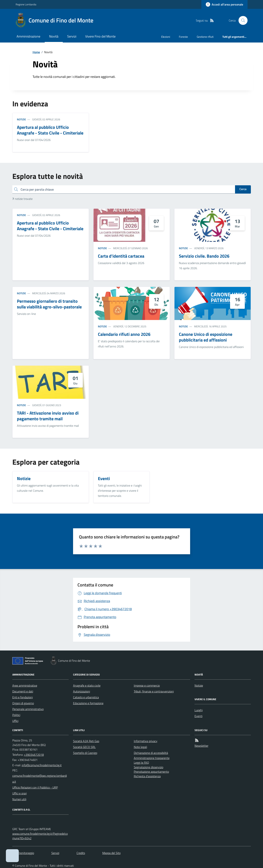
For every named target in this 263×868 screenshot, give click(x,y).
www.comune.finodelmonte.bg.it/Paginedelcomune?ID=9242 (40, 836)
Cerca (243, 189)
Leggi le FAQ (141, 763)
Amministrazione (28, 36)
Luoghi (199, 710)
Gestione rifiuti (205, 37)
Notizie (21, 119)
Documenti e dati (23, 691)
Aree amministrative (25, 685)
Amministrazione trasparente (152, 758)
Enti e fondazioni (23, 697)
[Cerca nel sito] (241, 20)
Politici (16, 715)
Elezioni (166, 37)
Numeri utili (19, 799)
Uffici (15, 721)
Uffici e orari (20, 793)
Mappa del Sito (111, 853)
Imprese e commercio (147, 685)
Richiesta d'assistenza (147, 776)
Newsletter (201, 746)
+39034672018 (34, 755)
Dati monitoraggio (23, 853)
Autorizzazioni (82, 691)
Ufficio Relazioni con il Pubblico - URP (35, 787)
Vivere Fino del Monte (100, 36)
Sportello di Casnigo (85, 753)
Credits (81, 853)
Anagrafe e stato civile (87, 685)
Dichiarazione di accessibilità (151, 753)
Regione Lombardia (26, 4)
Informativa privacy (146, 741)
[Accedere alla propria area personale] (224, 4)
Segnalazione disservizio (149, 767)
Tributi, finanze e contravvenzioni (154, 691)
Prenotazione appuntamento (151, 772)
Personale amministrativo (28, 709)
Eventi (198, 716)
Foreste (183, 37)
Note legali (140, 747)
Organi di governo (23, 703)
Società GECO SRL (84, 747)
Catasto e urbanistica (86, 697)
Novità (54, 36)
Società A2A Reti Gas (86, 741)
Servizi (72, 36)
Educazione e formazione (88, 703)
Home (36, 52)
